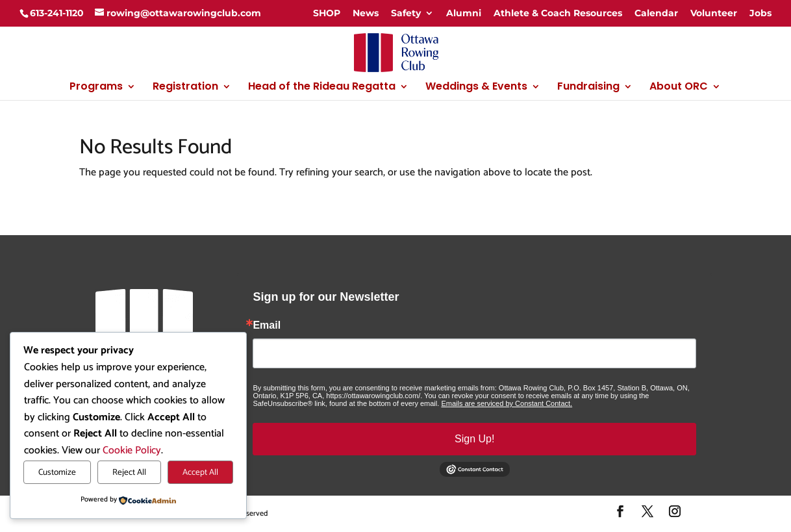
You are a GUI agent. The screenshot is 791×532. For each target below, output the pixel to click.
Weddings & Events (476, 88)
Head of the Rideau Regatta (322, 88)
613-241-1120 (57, 13)
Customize (57, 472)
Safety (406, 13)
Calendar (656, 13)
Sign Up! (474, 439)
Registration (185, 88)
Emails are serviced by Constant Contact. (507, 403)
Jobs (760, 13)
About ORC (679, 88)
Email (267, 325)
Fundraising (588, 88)
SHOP (327, 13)
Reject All (129, 472)
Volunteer (714, 13)
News (366, 13)
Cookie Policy (132, 450)
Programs (96, 88)
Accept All (200, 472)
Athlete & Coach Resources (558, 13)
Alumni (464, 13)
